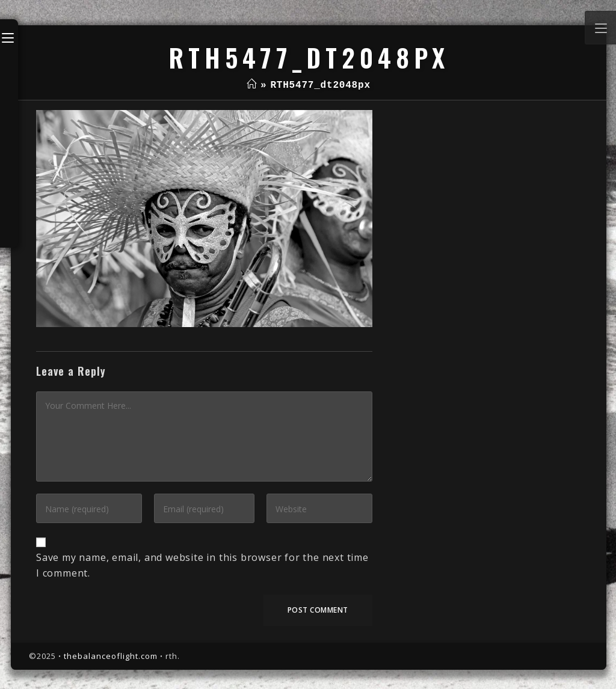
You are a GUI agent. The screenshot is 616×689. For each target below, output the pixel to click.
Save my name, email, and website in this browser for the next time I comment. (202, 565)
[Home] (252, 85)
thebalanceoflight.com (111, 656)
